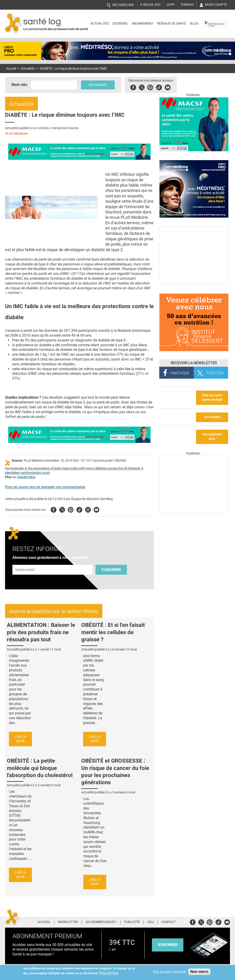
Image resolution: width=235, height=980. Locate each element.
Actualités (100, 24)
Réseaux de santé (171, 24)
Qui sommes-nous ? (101, 922)
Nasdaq (209, 20)
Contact (168, 922)
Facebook (133, 87)
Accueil (11, 69)
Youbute (168, 87)
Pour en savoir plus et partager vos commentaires (45, 487)
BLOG (194, 24)
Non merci (199, 972)
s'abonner (168, 945)
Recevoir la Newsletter (194, 363)
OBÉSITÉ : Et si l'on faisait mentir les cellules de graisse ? (113, 632)
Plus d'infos (109, 973)
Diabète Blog (26, 477)
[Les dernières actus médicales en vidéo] (194, 512)
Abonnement (142, 24)
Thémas (187, 5)
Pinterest (150, 87)
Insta (88, 509)
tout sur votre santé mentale (212, 398)
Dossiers (120, 24)
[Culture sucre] (194, 283)
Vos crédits (212, 417)
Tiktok (159, 87)
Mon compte (216, 5)
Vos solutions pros (212, 437)
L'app (171, 5)
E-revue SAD (150, 5)
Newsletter (68, 922)
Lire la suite (21, 739)
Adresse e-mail (25, 562)
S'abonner (111, 570)
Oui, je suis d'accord (169, 972)
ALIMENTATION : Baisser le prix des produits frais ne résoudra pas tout (41, 632)
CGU (151, 922)
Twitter (142, 87)
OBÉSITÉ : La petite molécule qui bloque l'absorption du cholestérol (40, 768)
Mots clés (19, 85)
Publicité (132, 922)
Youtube (97, 509)
